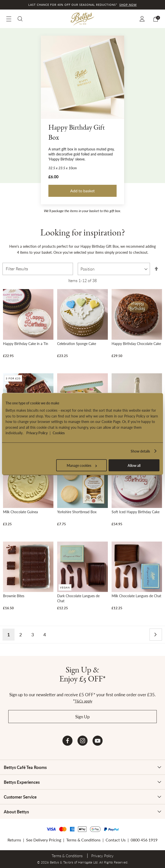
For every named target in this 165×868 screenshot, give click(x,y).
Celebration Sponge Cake (77, 343)
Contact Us (116, 840)
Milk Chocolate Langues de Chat (136, 596)
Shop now (128, 5)
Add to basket (82, 191)
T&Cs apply (84, 701)
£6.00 (53, 177)
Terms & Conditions (83, 840)
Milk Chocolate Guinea (20, 512)
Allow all (134, 465)
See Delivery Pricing (44, 840)
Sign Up (82, 717)
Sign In (143, 19)
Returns (14, 840)
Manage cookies (82, 465)
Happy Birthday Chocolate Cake (136, 343)
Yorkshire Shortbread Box (77, 512)
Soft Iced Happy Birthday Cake (136, 512)
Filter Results (17, 269)
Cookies (59, 433)
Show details (140, 451)
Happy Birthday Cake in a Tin (26, 343)
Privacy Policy (37, 433)
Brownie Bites (14, 596)
